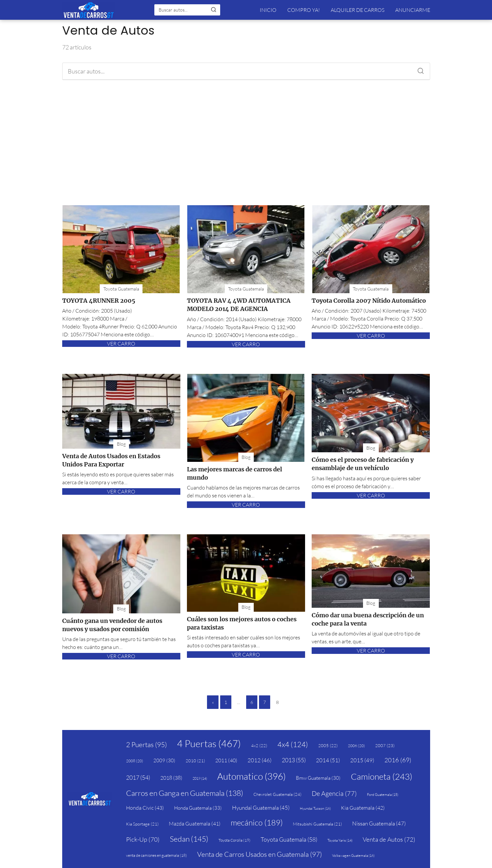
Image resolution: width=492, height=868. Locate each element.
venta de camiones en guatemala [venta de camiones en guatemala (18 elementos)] (156, 855)
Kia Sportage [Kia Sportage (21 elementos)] (142, 824)
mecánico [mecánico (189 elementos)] (257, 823)
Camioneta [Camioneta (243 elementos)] (382, 776)
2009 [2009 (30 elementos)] (164, 760)
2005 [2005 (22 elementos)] (328, 745)
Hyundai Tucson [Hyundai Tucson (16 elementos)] (315, 808)
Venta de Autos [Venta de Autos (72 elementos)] (389, 839)
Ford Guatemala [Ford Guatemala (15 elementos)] (383, 795)
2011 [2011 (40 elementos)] (226, 760)
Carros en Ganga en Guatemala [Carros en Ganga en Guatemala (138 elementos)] (185, 793)
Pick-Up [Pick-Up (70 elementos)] (143, 839)
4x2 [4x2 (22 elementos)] (259, 745)
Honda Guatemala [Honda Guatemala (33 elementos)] (198, 808)
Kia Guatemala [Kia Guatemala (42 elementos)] (363, 808)
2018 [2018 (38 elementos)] (171, 778)
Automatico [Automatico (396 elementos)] (251, 776)
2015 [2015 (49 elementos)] (362, 760)
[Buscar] (214, 10)
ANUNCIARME (413, 10)
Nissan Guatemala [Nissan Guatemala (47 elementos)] (379, 823)
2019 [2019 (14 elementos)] (200, 778)
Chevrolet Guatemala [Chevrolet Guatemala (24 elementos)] (277, 794)
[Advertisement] (246, 143)
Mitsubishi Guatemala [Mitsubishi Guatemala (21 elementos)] (317, 824)
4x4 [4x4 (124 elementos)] (293, 744)
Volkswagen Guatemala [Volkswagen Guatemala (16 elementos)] (353, 855)
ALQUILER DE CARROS (358, 10)
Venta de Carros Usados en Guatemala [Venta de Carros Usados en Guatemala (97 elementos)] (259, 854)
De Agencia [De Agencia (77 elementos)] (334, 793)
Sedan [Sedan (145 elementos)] (189, 839)
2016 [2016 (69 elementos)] (398, 760)
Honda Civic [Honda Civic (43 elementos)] (145, 808)
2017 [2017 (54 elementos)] (138, 777)
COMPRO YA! (304, 10)
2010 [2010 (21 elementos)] (195, 761)
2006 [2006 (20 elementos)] (356, 746)
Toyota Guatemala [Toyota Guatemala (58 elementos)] (289, 839)
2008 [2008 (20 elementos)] (135, 761)
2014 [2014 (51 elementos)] (328, 760)
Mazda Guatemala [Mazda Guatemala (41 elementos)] (195, 824)
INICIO (268, 10)
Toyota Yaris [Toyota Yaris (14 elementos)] (340, 840)
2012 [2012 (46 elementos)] (259, 760)
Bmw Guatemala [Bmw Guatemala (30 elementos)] (318, 778)
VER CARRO (121, 344)
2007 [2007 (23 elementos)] (385, 745)
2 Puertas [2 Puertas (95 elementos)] (146, 744)
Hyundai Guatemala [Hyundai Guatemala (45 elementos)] (261, 808)
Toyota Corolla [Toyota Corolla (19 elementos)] (234, 840)
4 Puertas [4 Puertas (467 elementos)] (209, 743)
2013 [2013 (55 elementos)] (294, 760)
